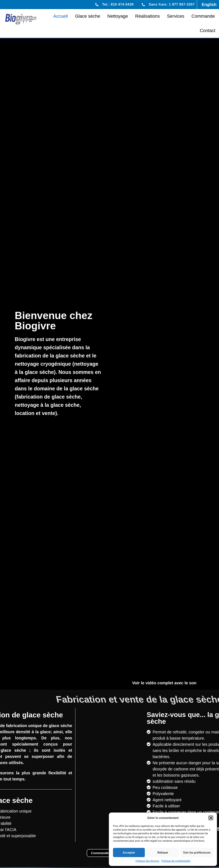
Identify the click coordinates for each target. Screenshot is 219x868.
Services (176, 16)
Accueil (61, 16)
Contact (207, 31)
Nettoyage (118, 16)
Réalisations (148, 16)
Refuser (163, 853)
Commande (203, 16)
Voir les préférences (197, 853)
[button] (211, 818)
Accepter (129, 853)
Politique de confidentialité (176, 861)
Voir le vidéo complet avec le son (164, 683)
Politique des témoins (147, 861)
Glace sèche (88, 16)
